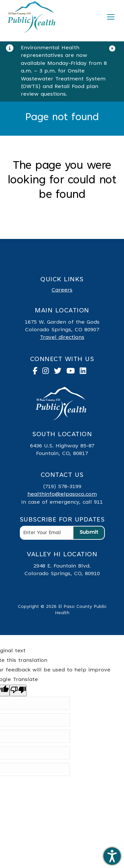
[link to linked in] (85, 372)
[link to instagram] (48, 372)
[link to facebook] (38, 372)
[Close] (115, 50)
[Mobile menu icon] (111, 17)
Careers (62, 290)
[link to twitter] (60, 372)
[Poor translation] (18, 690)
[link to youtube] (73, 372)
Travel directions (62, 338)
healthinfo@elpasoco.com (62, 494)
